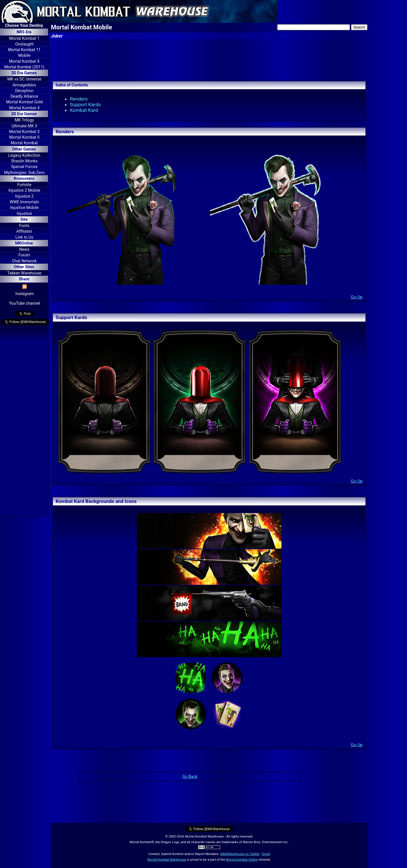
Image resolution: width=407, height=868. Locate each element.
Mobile (24, 55)
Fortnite (24, 185)
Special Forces (24, 167)
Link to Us (24, 237)
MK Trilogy (24, 120)
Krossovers (24, 179)
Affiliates (24, 231)
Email (266, 854)
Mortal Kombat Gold (24, 102)
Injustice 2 (24, 196)
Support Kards (85, 104)
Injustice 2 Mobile (24, 190)
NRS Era (24, 32)
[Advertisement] (24, 421)
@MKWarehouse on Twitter (240, 854)
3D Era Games (24, 73)
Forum (24, 255)
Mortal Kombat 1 (24, 39)
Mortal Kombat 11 (24, 50)
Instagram (25, 294)
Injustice (24, 214)
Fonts (24, 226)
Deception (24, 91)
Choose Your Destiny (24, 26)
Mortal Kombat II (24, 137)
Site (24, 220)
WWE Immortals (24, 202)
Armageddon (24, 85)
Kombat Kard (84, 110)
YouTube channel (25, 303)
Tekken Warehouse (24, 273)
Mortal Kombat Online (242, 860)
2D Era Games (24, 114)
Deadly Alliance (24, 96)
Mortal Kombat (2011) (24, 67)
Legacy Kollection (24, 155)
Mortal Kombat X (24, 61)
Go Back (190, 777)
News (24, 249)
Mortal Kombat (24, 143)
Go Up (357, 297)
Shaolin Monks (24, 161)
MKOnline (24, 243)
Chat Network (24, 261)
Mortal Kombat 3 (24, 132)
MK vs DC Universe (24, 79)
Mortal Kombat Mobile (81, 27)
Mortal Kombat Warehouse (167, 860)
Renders (79, 99)
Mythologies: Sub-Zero (24, 173)
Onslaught (24, 44)
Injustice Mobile (24, 208)
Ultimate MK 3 (24, 126)
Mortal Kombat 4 (24, 108)
